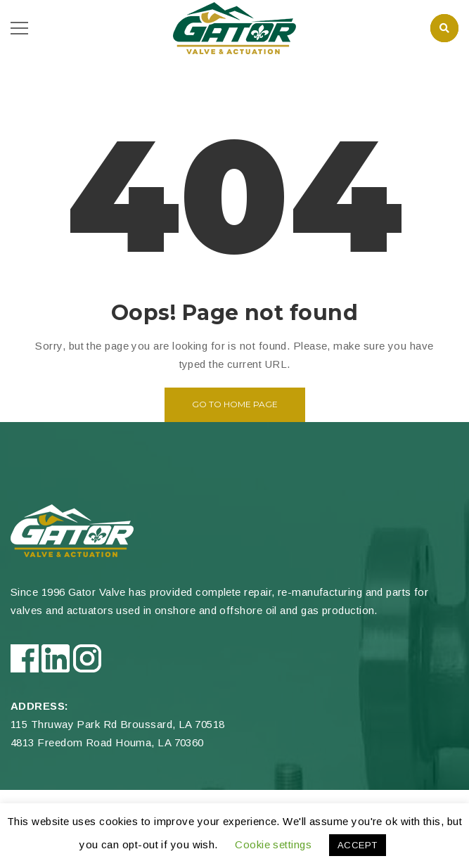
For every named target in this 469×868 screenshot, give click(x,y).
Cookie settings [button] (273, 844)
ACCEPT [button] (358, 845)
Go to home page (235, 404)
